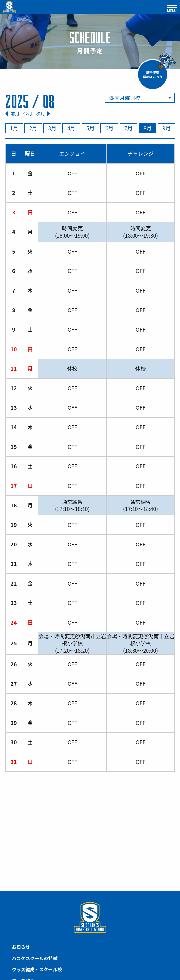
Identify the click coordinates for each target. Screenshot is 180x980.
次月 (40, 113)
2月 (33, 128)
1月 (14, 128)
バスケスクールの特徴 (35, 958)
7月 (129, 128)
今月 (28, 113)
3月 (52, 128)
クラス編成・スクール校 (37, 969)
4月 (71, 128)
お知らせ (21, 947)
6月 (109, 128)
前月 (15, 113)
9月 (167, 128)
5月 (90, 128)
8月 (148, 128)
